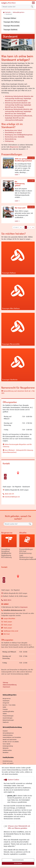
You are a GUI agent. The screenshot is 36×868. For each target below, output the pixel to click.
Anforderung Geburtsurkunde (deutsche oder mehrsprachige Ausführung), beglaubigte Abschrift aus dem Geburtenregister (19, 98)
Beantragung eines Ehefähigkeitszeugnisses (19, 135)
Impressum (24, 607)
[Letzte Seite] (33, 227)
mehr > (17, 175)
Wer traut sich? (20, 208)
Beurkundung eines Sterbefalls (15, 137)
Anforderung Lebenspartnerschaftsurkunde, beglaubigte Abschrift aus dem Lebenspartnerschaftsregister (19, 118)
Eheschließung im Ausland (13, 132)
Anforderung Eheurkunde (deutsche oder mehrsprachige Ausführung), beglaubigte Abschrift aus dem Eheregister (18, 105)
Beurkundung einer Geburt (13, 130)
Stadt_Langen (8, 622)
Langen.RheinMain (9, 618)
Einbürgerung (9, 141)
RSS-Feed (7, 634)
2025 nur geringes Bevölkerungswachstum (23, 160)
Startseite (8, 12)
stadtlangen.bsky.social (11, 631)
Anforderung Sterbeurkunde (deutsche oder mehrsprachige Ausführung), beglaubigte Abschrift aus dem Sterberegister (19, 111)
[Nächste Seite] (30, 227)
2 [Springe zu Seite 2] (28, 227)
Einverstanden (18, 863)
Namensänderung (11, 139)
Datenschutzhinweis (18, 860)
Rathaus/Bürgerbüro (19, 12)
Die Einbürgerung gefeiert (20, 183)
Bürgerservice (14, 147)
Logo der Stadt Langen (10, 3)
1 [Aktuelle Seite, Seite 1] (26, 227)
